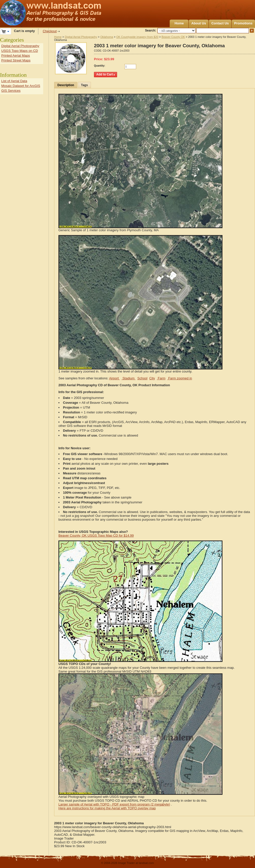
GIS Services (11, 91)
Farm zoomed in (180, 378)
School (142, 378)
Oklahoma (107, 37)
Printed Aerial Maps (16, 56)
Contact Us (220, 23)
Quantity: (100, 66)
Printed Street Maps (16, 60)
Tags (84, 85)
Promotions (243, 23)
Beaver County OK (173, 37)
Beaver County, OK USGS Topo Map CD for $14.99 (96, 536)
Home (179, 23)
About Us (199, 23)
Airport (114, 378)
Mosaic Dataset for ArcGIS (21, 86)
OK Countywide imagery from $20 (137, 37)
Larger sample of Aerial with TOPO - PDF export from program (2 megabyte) (114, 804)
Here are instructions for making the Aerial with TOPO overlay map (107, 808)
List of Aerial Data (14, 81)
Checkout (50, 31)
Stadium (129, 378)
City (152, 378)
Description (66, 85)
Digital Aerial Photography (81, 37)
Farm (161, 378)
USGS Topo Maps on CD (20, 51)
